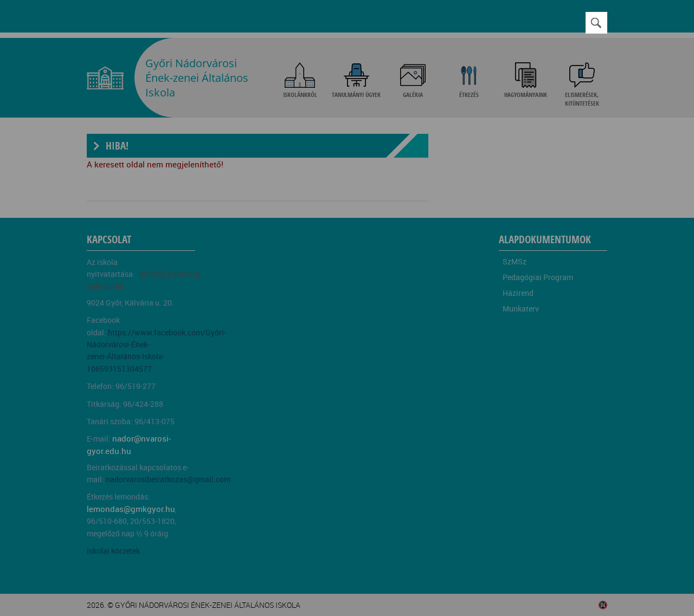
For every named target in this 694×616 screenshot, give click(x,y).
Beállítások (283, 343)
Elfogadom (192, 343)
